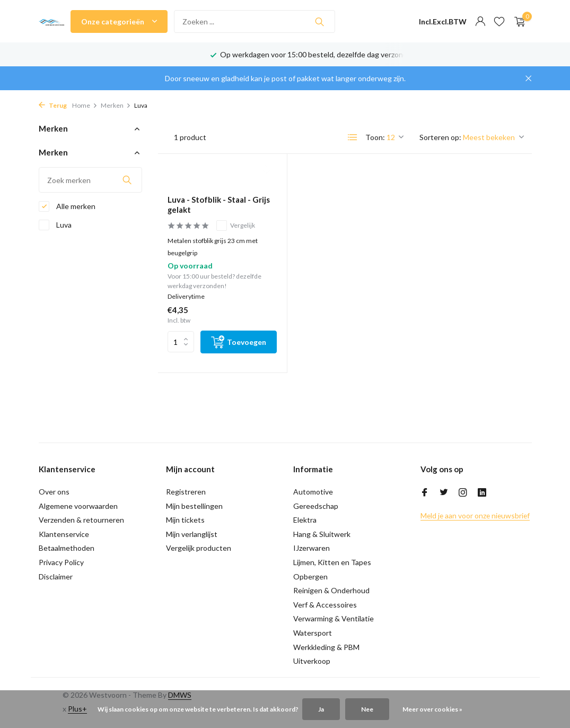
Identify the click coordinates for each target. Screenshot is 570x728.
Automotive (313, 492)
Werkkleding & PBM (326, 647)
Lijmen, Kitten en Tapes (332, 562)
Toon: (375, 137)
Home (85, 105)
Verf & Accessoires (325, 605)
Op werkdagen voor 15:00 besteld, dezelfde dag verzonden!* (321, 54)
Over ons (54, 492)
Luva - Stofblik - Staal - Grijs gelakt (220, 205)
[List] (353, 137)
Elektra (305, 520)
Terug (53, 105)
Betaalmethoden (67, 548)
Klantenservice (64, 534)
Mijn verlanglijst (192, 534)
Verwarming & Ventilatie (334, 618)
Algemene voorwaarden (78, 506)
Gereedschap (316, 506)
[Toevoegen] (236, 342)
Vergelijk (237, 226)
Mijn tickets (185, 520)
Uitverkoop (312, 661)
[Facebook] (425, 493)
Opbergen (310, 577)
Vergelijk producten (199, 548)
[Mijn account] (480, 22)
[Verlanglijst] (499, 22)
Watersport (313, 633)
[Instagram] (463, 493)
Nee (367, 709)
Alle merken (67, 207)
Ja (321, 709)
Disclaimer (56, 577)
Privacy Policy (61, 562)
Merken (116, 105)
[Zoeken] (254, 21)
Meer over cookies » (432, 709)
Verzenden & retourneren (81, 520)
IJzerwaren (312, 548)
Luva (55, 226)
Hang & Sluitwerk (322, 534)
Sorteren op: (440, 137)
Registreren (186, 492)
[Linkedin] (482, 493)
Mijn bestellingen (194, 506)
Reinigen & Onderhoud (331, 590)
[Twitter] (444, 493)
